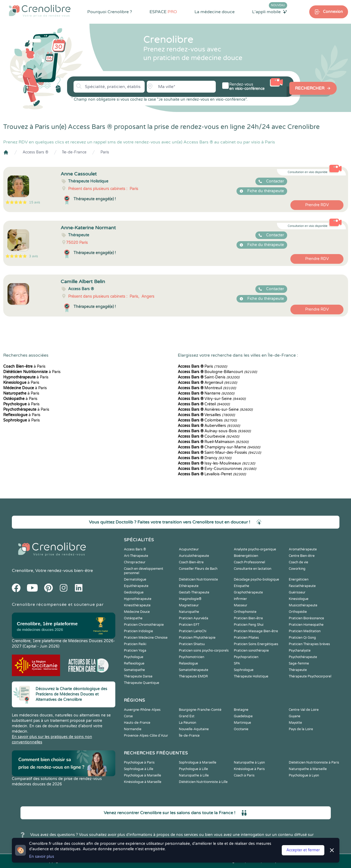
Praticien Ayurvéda (194, 618)
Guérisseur (297, 592)
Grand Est (187, 716)
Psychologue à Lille (193, 769)
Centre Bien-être (302, 556)
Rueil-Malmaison (213, 442)
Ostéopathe (133, 618)
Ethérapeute (189, 586)
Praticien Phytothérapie (197, 638)
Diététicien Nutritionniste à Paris (314, 762)
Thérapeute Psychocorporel (310, 676)
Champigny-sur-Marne (219, 447)
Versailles (206, 415)
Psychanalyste (300, 651)
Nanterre (206, 393)
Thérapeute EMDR (193, 676)
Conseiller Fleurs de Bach (198, 569)
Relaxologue (188, 663)
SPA (237, 663)
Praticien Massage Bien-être (256, 631)
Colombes (207, 420)
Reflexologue (134, 663)
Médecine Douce (137, 612)
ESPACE (163, 12)
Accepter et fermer (303, 850)
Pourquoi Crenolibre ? (110, 12)
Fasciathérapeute (302, 586)
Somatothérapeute (194, 670)
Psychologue (134, 657)
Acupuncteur (189, 549)
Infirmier (240, 599)
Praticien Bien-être (248, 618)
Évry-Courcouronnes (217, 469)
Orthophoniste (245, 612)
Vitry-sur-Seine (212, 399)
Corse (128, 716)
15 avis (35, 202)
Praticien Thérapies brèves (309, 644)
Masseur (241, 605)
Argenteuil (207, 383)
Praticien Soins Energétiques (256, 644)
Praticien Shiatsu (192, 644)
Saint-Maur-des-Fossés (219, 453)
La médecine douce (215, 12)
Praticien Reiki (135, 644)
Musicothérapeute (303, 605)
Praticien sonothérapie (251, 651)
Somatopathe (134, 670)
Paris (105, 152)
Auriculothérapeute (194, 556)
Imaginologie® (190, 599)
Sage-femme (299, 663)
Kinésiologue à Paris (249, 769)
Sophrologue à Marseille (198, 762)
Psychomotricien (192, 657)
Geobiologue (134, 592)
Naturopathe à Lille (194, 775)
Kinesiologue (299, 599)
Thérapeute (298, 670)
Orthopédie (298, 612)
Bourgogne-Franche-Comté (200, 710)
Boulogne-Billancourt (217, 372)
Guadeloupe (243, 716)
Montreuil (207, 388)
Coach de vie (298, 562)
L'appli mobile (270, 12)
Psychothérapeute (303, 657)
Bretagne (241, 710)
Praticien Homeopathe (306, 625)
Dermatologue (135, 579)
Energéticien (299, 579)
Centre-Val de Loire (304, 710)
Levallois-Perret (212, 474)
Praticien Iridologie (138, 631)
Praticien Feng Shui (249, 625)
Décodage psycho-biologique (256, 579)
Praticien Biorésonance (306, 618)
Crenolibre (22, 571)
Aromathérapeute (303, 549)
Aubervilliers (209, 426)
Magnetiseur (189, 605)
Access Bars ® (35, 152)
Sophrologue (244, 670)
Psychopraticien (246, 657)
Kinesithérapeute (137, 605)
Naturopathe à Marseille (308, 769)
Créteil (204, 404)
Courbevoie (208, 436)
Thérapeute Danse (138, 676)
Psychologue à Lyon (304, 775)
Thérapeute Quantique (142, 683)
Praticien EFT (189, 625)
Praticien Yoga (135, 651)
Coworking (297, 569)
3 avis (34, 256)
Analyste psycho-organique (255, 549)
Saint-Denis (209, 377)
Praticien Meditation (305, 631)
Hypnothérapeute (138, 599)
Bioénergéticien (246, 556)
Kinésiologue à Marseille (143, 782)
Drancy (205, 458)
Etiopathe (241, 586)
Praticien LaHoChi (193, 631)
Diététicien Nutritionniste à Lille (203, 782)
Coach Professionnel (249, 562)
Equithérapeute (136, 586)
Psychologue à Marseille (143, 775)
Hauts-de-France (137, 723)
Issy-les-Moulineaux (216, 463)
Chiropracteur (135, 562)
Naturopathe (189, 612)
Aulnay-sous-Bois (214, 431)
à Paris (24, 366)
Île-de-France (74, 152)
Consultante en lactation (253, 569)
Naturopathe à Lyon (249, 762)
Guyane (295, 716)
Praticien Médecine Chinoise (146, 638)
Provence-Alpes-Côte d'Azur (146, 736)
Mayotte (295, 723)
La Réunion (187, 723)
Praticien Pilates (246, 638)
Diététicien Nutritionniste (198, 579)
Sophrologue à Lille (139, 769)
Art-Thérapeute (136, 556)
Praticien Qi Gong (302, 638)
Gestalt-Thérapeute (194, 592)
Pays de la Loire (301, 729)
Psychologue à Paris (139, 762)
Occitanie (241, 729)
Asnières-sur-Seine (215, 410)
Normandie (133, 729)
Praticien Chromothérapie (144, 625)
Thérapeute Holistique (251, 676)
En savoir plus (42, 857)
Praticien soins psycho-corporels (204, 651)
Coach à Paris (244, 775)
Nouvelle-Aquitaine (194, 729)
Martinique (242, 723)
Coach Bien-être (191, 562)
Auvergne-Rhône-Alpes (142, 710)
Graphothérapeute (248, 592)
